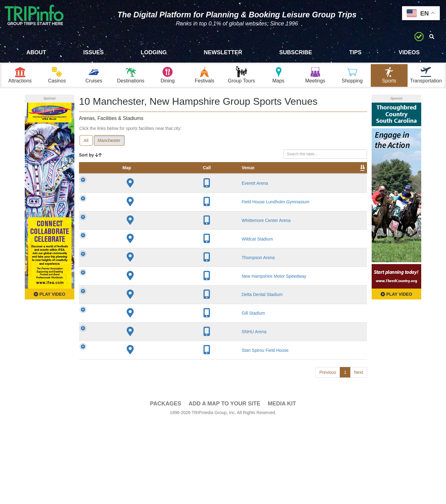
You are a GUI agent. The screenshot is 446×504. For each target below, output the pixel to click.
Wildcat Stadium (131, 273)
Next (359, 454)
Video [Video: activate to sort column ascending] (304, 176)
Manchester (109, 143)
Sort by (90, 157)
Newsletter (223, 52)
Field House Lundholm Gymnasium (127, 228)
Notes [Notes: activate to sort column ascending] (249, 176)
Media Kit (282, 486)
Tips (355, 52)
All (86, 143)
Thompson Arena (132, 294)
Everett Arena (129, 198)
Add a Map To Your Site (225, 486)
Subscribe (296, 52)
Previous (328, 454)
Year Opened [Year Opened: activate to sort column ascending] (190, 173)
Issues (94, 52)
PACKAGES (166, 486)
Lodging (154, 52)
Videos (409, 52)
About (36, 52)
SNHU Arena (128, 400)
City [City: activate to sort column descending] (159, 176)
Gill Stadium (127, 373)
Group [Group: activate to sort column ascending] (351, 176)
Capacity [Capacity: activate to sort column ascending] (222, 176)
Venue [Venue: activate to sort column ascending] (122, 176)
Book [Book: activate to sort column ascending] (327, 176)
